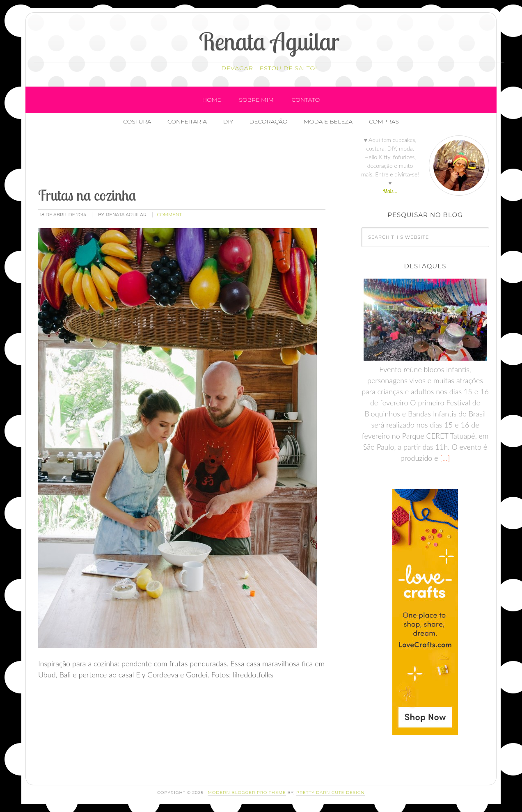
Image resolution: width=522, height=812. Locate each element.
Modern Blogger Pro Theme (247, 793)
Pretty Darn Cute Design (331, 793)
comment (169, 215)
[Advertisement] (186, 160)
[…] (444, 458)
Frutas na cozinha (87, 195)
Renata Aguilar (269, 41)
